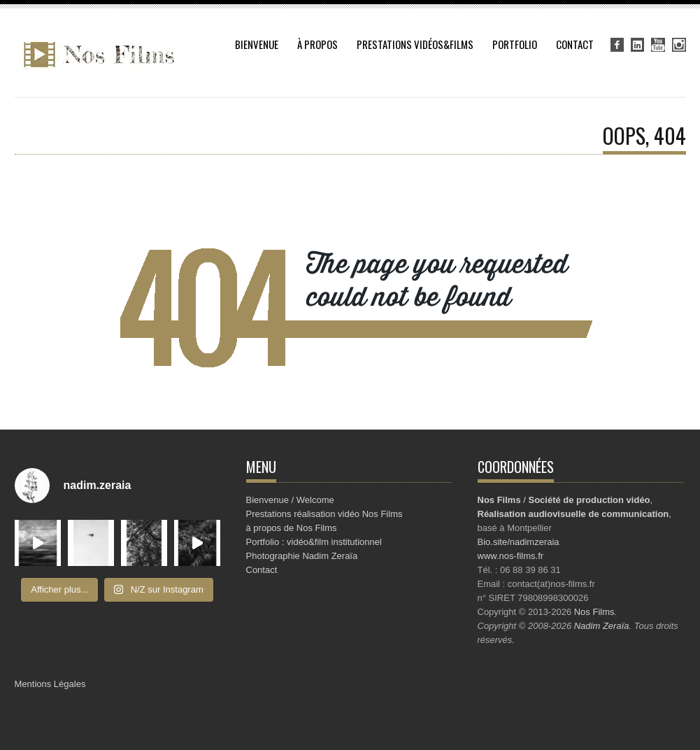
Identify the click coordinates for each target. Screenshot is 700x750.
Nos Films (594, 612)
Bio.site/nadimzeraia (519, 542)
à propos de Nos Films (292, 528)
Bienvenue (257, 44)
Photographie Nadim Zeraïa (302, 556)
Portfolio (515, 44)
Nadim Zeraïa (602, 626)
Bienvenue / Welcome (290, 500)
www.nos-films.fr (511, 556)
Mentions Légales (50, 684)
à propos (317, 44)
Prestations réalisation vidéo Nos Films (324, 514)
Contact (575, 44)
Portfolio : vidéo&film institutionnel (314, 542)
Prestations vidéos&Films (415, 44)
